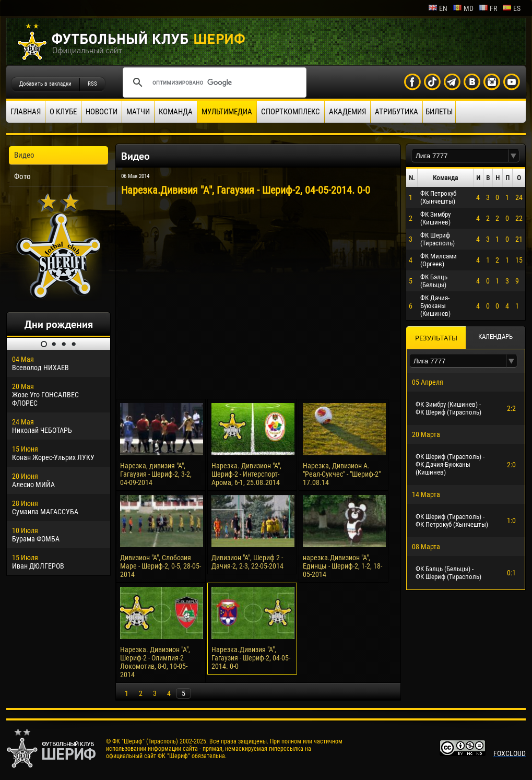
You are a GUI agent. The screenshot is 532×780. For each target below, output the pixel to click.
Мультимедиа (227, 112)
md (463, 8)
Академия (347, 112)
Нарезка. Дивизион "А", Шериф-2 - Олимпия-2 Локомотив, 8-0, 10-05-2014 (155, 662)
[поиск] (213, 82)
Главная (26, 112)
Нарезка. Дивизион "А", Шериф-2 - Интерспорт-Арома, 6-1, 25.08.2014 (246, 474)
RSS (92, 84)
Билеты (439, 112)
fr (488, 8)
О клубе (63, 112)
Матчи (138, 112)
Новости (102, 112)
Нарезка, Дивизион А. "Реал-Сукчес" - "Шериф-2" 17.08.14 (342, 474)
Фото (22, 176)
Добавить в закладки (45, 84)
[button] (514, 156)
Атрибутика (397, 112)
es (511, 8)
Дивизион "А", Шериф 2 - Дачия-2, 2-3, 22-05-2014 (247, 562)
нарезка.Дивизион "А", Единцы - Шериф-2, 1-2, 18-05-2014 (342, 566)
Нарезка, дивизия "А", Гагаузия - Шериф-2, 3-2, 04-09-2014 (156, 474)
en (438, 8)
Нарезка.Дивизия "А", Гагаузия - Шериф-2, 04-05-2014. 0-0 (251, 658)
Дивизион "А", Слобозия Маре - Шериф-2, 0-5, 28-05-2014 (161, 566)
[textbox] (460, 156)
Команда (176, 112)
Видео (24, 155)
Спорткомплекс (291, 112)
